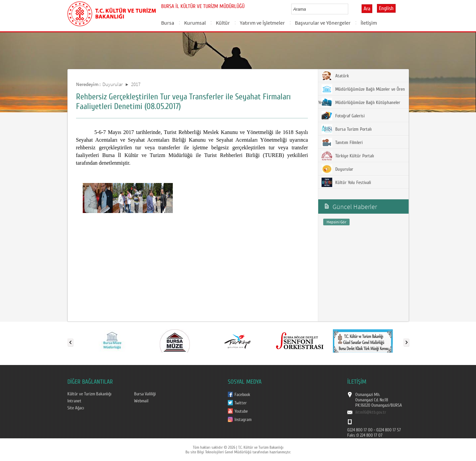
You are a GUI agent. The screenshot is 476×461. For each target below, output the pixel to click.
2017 (136, 84)
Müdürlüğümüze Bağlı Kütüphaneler (361, 102)
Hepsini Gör (336, 222)
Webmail (141, 401)
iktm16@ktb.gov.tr (371, 412)
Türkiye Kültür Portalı (348, 156)
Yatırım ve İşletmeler (262, 23)
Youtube (241, 411)
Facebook (242, 395)
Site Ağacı (76, 408)
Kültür (223, 23)
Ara (367, 9)
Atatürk (335, 76)
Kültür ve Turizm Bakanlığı (89, 394)
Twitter (241, 403)
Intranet (74, 401)
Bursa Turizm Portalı (347, 129)
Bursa (168, 23)
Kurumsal (195, 23)
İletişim (369, 23)
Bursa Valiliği (145, 394)
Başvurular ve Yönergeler (323, 23)
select (350, 9)
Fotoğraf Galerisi (343, 116)
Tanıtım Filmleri (342, 142)
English (386, 8)
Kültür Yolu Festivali (346, 182)
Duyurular (113, 84)
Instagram (243, 420)
